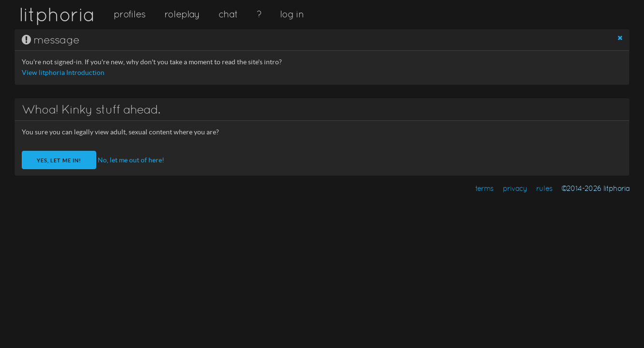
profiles (130, 14)
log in (292, 14)
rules (544, 188)
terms (484, 188)
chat (228, 14)
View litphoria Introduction (63, 73)
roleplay (182, 14)
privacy (515, 188)
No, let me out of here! (131, 160)
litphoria (57, 14)
